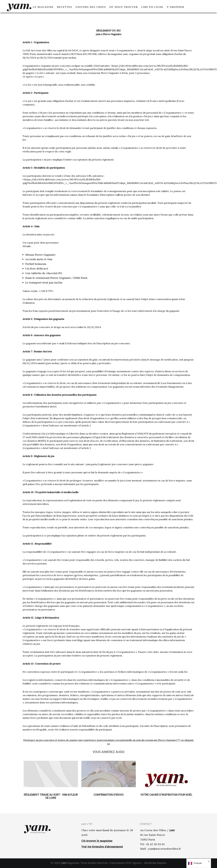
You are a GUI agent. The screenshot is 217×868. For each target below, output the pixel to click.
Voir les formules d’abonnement (102, 847)
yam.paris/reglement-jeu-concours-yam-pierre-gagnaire (120, 465)
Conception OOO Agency (125, 863)
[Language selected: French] (199, 863)
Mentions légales (155, 863)
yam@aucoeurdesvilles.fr (164, 849)
